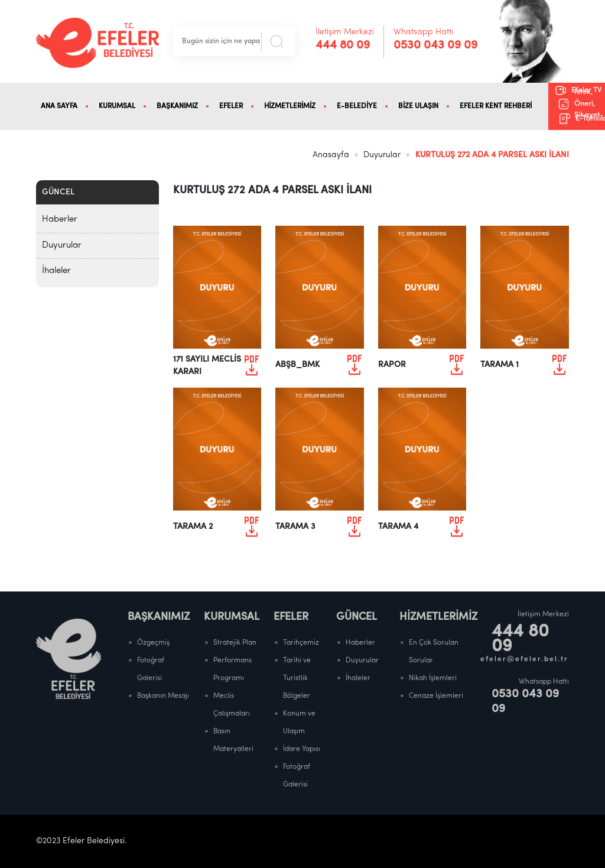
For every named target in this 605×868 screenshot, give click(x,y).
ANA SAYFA (59, 106)
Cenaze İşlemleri (436, 696)
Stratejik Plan (235, 643)
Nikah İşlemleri (433, 678)
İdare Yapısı (302, 749)
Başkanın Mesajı (163, 696)
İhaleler (56, 271)
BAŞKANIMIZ (177, 106)
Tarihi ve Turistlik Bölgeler (297, 678)
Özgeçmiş (153, 643)
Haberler (60, 220)
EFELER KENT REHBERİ (496, 106)
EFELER (231, 106)
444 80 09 (343, 45)
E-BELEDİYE (357, 106)
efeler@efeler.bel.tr (525, 659)
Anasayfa (331, 155)
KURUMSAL (117, 106)
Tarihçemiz (301, 643)
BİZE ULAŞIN (418, 106)
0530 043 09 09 (435, 45)
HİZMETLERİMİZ (290, 106)
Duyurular (382, 155)
